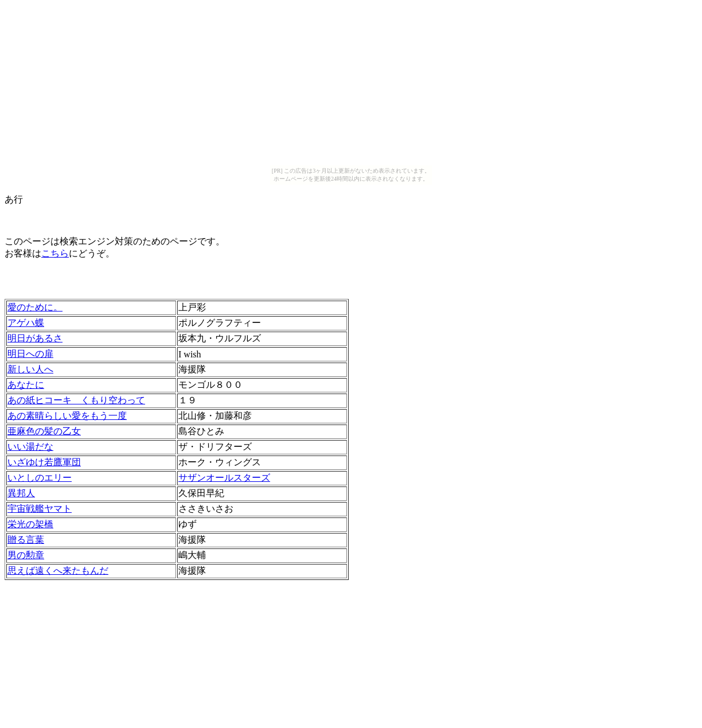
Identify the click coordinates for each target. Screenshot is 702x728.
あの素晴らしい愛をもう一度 (67, 416)
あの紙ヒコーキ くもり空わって (76, 400)
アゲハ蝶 (26, 323)
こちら (55, 253)
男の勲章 (26, 555)
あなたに (26, 385)
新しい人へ (30, 369)
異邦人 (21, 493)
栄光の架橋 (30, 524)
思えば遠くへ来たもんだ (58, 571)
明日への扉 (30, 354)
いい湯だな (30, 447)
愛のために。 (35, 307)
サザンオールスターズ (224, 478)
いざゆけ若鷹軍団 (44, 462)
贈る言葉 (26, 540)
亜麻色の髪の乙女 (44, 431)
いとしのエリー (40, 478)
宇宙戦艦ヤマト (40, 509)
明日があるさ (35, 338)
